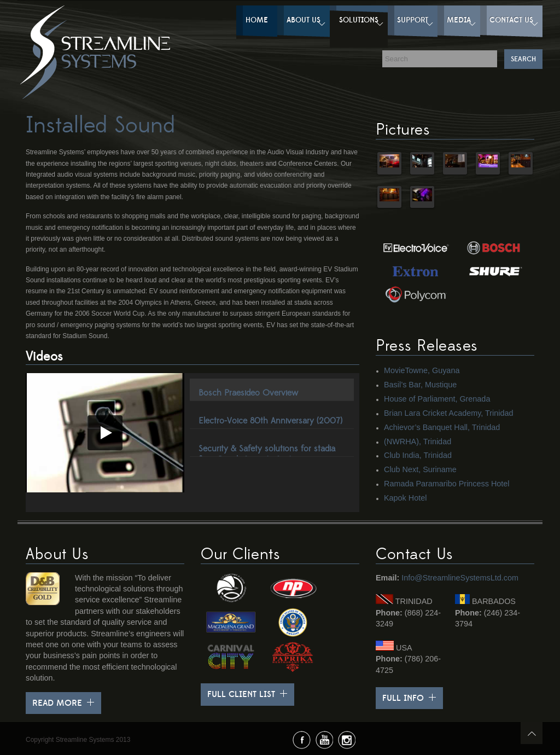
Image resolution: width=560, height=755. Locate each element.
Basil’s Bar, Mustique (420, 385)
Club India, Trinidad (418, 455)
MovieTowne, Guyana (422, 370)
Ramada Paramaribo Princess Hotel (447, 484)
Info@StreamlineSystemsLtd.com (460, 578)
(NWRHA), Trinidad (418, 442)
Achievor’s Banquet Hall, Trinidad (442, 427)
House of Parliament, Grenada (437, 399)
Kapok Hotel (405, 498)
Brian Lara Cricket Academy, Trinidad (448, 413)
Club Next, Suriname (420, 469)
